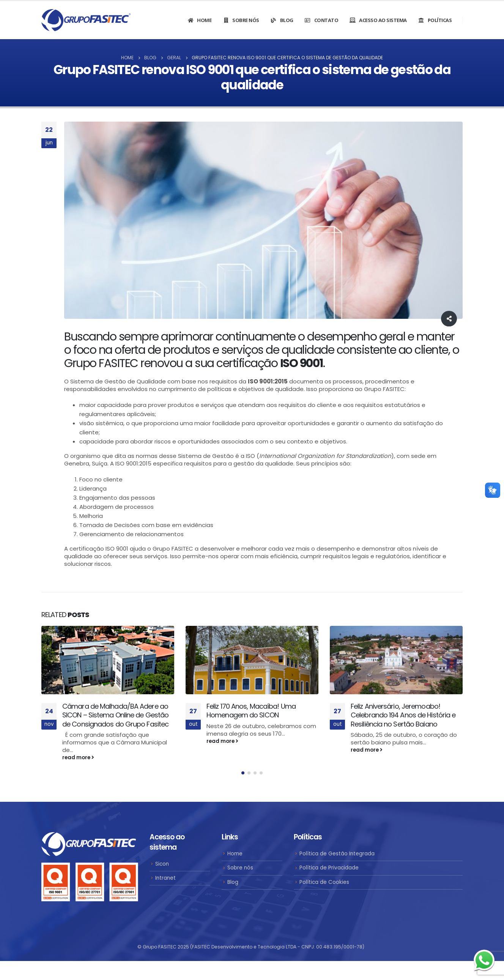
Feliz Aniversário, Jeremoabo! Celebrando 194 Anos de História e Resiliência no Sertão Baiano (403, 715)
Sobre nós (241, 20)
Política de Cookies (324, 884)
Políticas (435, 20)
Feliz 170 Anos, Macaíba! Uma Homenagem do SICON (251, 711)
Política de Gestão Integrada (337, 855)
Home (199, 20)
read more (78, 758)
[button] (243, 775)
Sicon (162, 865)
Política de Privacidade (329, 870)
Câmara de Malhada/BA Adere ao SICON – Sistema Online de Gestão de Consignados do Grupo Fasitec (115, 715)
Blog (282, 20)
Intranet (165, 879)
